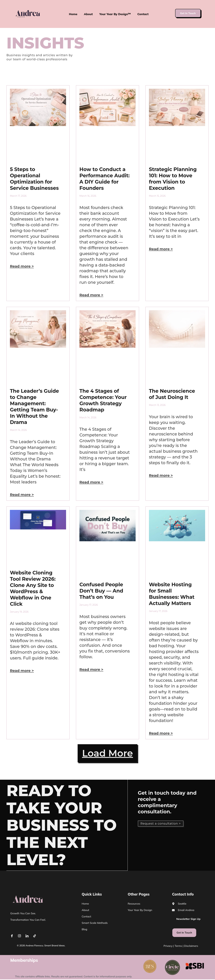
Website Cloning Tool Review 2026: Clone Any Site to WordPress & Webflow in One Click (33, 588)
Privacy (168, 946)
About (88, 14)
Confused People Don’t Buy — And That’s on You (101, 591)
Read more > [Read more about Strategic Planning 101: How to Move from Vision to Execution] (161, 249)
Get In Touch (188, 13)
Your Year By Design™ (115, 14)
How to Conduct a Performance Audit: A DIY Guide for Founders (105, 179)
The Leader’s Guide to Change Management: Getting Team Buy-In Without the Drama (34, 407)
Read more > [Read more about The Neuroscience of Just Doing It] (161, 475)
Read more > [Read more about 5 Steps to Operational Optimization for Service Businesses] (22, 266)
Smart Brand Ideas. (55, 946)
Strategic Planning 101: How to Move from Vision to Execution (173, 179)
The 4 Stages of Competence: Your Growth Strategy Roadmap (103, 400)
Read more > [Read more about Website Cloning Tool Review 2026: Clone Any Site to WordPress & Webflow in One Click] (22, 671)
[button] (107, 754)
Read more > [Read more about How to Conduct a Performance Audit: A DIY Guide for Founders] (91, 295)
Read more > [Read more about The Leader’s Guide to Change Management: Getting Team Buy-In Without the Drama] (22, 495)
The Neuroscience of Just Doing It (172, 394)
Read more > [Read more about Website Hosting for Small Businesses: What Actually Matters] (161, 733)
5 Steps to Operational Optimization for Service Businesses (34, 179)
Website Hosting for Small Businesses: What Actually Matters (172, 594)
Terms (178, 946)
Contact (143, 14)
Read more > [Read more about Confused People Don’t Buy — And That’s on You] (91, 670)
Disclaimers (191, 946)
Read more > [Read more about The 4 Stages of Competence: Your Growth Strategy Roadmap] (91, 482)
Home (73, 14)
